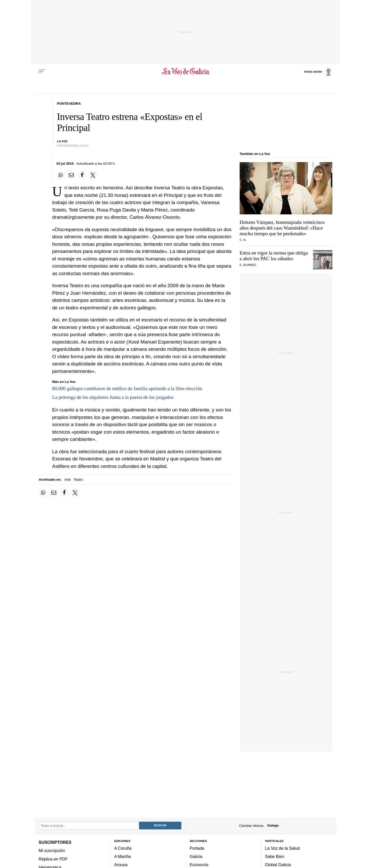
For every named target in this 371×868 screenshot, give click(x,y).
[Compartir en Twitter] (93, 175)
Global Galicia (278, 865)
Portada (197, 848)
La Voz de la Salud (283, 848)
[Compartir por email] (71, 175)
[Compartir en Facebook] (82, 175)
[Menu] (42, 72)
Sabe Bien (275, 856)
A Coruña (123, 848)
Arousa (121, 865)
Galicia (196, 856)
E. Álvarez (248, 265)
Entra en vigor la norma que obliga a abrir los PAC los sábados (274, 256)
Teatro (78, 480)
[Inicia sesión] (318, 71)
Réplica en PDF (53, 859)
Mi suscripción (52, 851)
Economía (199, 865)
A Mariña (123, 856)
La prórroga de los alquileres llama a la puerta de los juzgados (113, 397)
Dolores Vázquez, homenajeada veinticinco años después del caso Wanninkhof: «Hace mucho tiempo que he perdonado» (282, 228)
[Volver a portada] (186, 72)
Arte (68, 480)
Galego (273, 825)
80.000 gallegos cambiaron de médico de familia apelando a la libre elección (127, 388)
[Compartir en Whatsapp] (61, 175)
